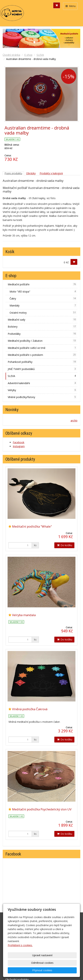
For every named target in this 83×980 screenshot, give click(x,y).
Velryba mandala (24, 615)
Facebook (19, 442)
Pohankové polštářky (42, 362)
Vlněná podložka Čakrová (30, 709)
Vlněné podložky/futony (42, 397)
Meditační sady (42, 320)
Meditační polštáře (42, 284)
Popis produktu (13, 173)
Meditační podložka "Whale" (32, 526)
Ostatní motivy (43, 313)
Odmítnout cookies (42, 963)
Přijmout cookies (42, 970)
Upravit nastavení (42, 955)
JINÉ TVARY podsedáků (42, 369)
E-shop (28, 55)
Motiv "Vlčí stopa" (43, 291)
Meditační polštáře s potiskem (42, 355)
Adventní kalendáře (42, 383)
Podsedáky (42, 334)
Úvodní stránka (11, 55)
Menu (70, 6)
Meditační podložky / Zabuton (42, 341)
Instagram (19, 446)
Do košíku (64, 545)
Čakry (43, 298)
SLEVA (40, 55)
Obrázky (31, 173)
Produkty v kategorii (51, 173)
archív (74, 420)
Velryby (42, 390)
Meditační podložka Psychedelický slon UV (42, 809)
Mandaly (43, 305)
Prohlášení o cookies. (20, 945)
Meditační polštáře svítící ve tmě (42, 348)
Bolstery (42, 326)
